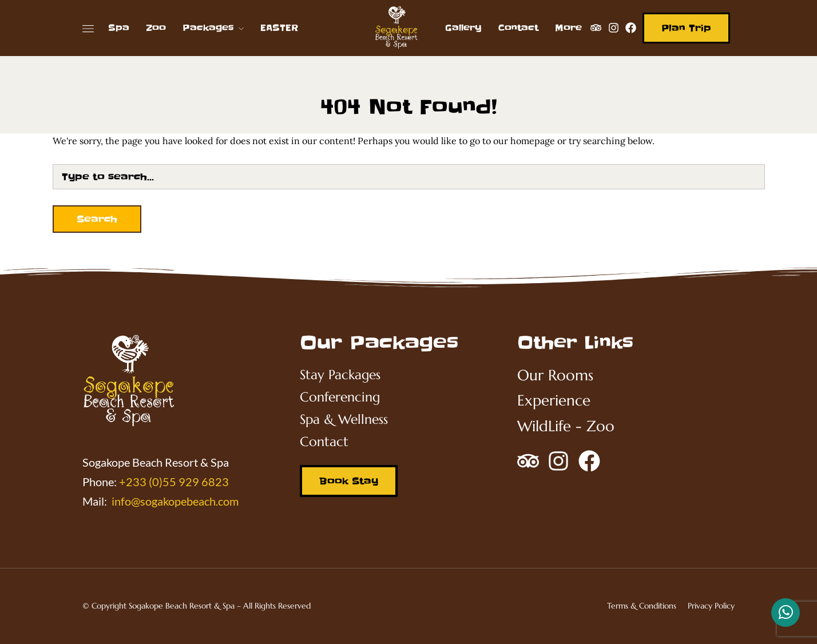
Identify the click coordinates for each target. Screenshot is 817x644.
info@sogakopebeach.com (175, 501)
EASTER (279, 28)
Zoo (156, 28)
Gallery (463, 28)
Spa (119, 28)
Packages (208, 28)
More (568, 28)
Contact (518, 28)
